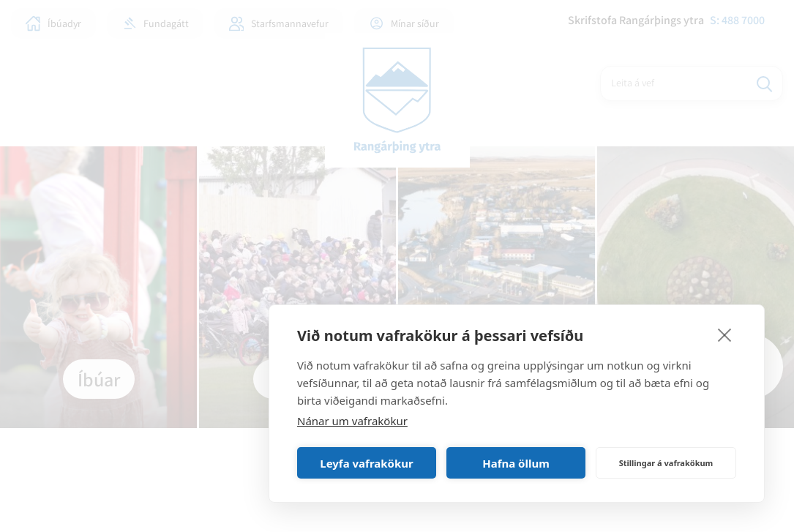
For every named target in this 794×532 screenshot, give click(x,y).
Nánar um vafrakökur (352, 421)
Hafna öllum (516, 463)
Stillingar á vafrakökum (666, 463)
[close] (725, 334)
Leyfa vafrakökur (366, 463)
